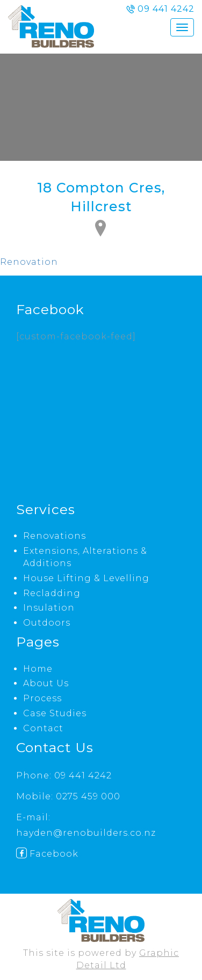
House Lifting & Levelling (86, 578)
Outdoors (47, 623)
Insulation (49, 608)
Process (42, 698)
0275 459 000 (88, 796)
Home (38, 669)
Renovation (29, 262)
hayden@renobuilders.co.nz (86, 833)
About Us (46, 683)
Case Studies (55, 713)
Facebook (47, 854)
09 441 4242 (83, 775)
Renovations (55, 536)
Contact (43, 728)
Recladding (52, 593)
